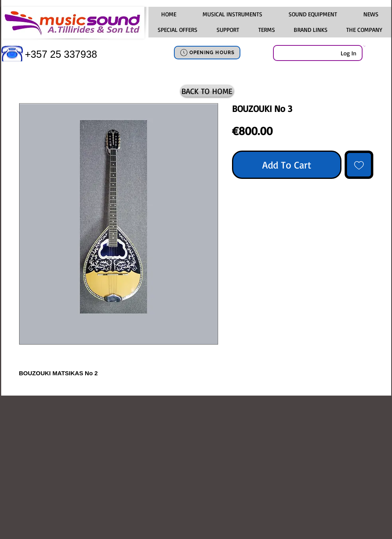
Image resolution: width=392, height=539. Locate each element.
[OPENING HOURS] (207, 53)
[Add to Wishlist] (359, 165)
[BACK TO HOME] (207, 91)
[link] (364, 46)
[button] (232, 14)
